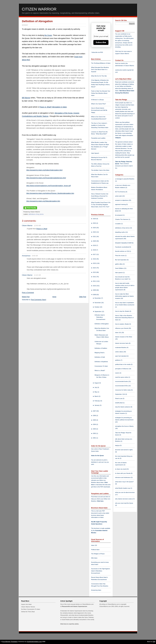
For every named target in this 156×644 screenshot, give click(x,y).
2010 (95, 286)
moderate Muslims (121, 347)
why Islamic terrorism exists (124, 499)
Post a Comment (28, 293)
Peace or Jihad (42, 229)
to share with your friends (123, 473)
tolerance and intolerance (123, 477)
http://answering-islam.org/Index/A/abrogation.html (44, 170)
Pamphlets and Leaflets (98, 138)
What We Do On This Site (99, 76)
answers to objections (122, 200)
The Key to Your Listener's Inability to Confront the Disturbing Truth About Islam (100, 125)
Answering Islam (96, 590)
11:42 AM (37, 275)
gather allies (119, 264)
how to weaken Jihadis (122, 324)
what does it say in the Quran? (124, 482)
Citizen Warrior (39, 9)
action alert (119, 196)
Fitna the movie (120, 256)
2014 (95, 268)
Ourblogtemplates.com (34, 642)
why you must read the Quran (124, 503)
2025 (95, 219)
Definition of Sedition (101, 348)
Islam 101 (94, 545)
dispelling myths (120, 232)
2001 (95, 438)
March (97, 396)
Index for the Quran (97, 456)
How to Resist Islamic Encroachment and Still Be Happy (99, 110)
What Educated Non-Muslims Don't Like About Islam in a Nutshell (100, 70)
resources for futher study (123, 390)
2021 (95, 237)
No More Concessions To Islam (31, 609)
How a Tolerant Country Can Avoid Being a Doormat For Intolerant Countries (100, 196)
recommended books (122, 381)
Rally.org (127, 36)
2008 (95, 295)
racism (117, 373)
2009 (95, 290)
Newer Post (26, 297)
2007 (95, 411)
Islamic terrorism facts (122, 343)
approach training (121, 204)
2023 (95, 228)
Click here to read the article (69, 624)
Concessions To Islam (101, 366)
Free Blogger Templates (10, 642)
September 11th (120, 394)
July (96, 387)
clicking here (119, 38)
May (96, 392)
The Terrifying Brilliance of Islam (101, 63)
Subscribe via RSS (97, 52)
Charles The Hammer (122, 219)
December (98, 298)
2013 (95, 272)
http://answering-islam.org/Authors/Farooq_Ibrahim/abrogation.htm (50, 193)
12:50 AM (37, 226)
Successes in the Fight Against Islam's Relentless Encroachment (100, 571)
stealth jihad (119, 403)
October (97, 307)
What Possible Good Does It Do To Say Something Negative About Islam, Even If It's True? (101, 205)
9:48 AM (35, 256)
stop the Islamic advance (123, 407)
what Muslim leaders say (123, 488)
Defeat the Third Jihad (28, 612)
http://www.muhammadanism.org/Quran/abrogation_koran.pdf (49, 186)
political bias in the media (123, 364)
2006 (95, 416)
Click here (100, 501)
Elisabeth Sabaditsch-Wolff (123, 243)
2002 (95, 433)
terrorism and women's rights (124, 450)
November (98, 303)
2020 (95, 241)
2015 (95, 263)
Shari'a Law (119, 398)
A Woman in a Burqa (97, 100)
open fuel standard (121, 356)
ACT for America (120, 192)
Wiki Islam (94, 558)
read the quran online (122, 377)
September (98, 311)
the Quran (48, 35)
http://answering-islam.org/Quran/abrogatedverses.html (46, 178)
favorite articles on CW (122, 251)
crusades (118, 224)
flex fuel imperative (121, 260)
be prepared (119, 215)
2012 (95, 277)
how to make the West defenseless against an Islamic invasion (124, 296)
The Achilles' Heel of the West (100, 170)
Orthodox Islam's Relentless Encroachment (100, 317)
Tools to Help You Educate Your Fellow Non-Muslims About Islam (101, 93)
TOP (154, 642)
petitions (118, 360)
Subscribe (101, 42)
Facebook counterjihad (122, 247)
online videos (119, 352)
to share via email (121, 469)
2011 (95, 281)
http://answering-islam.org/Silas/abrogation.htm (43, 201)
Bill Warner (26, 98)
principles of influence (122, 369)
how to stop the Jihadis (122, 311)
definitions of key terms (36, 214)
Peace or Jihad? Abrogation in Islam (53, 107)
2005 (95, 420)
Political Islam (95, 550)
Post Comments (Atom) (39, 300)
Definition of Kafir (100, 357)
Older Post (83, 297)
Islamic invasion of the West (124, 337)
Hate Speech (95, 153)
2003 (95, 429)
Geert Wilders (120, 268)
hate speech (119, 273)
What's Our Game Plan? (99, 104)
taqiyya (118, 138)
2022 (95, 232)
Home (54, 297)
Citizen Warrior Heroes (28, 607)
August (97, 383)
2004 (95, 424)
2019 (95, 245)
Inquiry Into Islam (26, 604)
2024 (95, 223)
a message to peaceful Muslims (125, 179)
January (97, 405)
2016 (95, 259)
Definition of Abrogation (37, 21)
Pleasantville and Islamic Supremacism (74, 606)
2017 (95, 254)
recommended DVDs (122, 386)
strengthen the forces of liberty (124, 426)
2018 (95, 250)
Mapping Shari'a (100, 353)
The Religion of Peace (98, 554)
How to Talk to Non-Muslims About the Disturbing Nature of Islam (124, 318)
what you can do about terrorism (125, 492)
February (97, 401)
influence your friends (122, 328)
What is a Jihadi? (100, 370)
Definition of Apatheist (101, 362)
